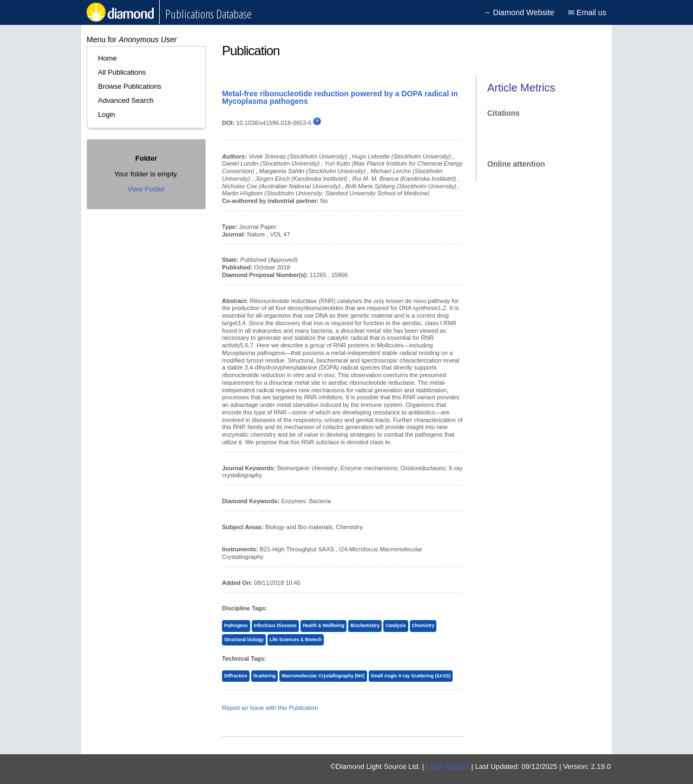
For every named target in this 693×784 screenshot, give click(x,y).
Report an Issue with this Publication (270, 708)
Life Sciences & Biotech (296, 640)
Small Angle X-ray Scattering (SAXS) (411, 676)
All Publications (122, 72)
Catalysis (395, 625)
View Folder (146, 189)
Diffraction (236, 676)
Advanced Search (126, 100)
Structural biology (244, 640)
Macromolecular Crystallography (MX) (323, 676)
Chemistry (423, 625)
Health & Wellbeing (323, 625)
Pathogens (236, 625)
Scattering (265, 676)
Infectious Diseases (276, 625)
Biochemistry (365, 625)
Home (107, 58)
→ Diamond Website (519, 12)
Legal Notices (448, 766)
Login (107, 114)
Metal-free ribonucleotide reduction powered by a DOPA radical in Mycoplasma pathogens (340, 97)
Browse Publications (130, 86)
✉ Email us (587, 12)
